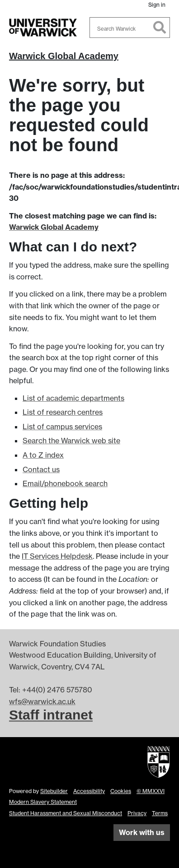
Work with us (142, 832)
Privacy (137, 813)
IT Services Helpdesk (57, 556)
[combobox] (130, 28)
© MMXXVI (151, 791)
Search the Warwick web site (71, 441)
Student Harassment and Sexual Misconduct (66, 813)
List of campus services (62, 427)
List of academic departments (73, 398)
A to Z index (43, 455)
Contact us (41, 469)
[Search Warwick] (130, 28)
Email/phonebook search (65, 483)
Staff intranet (51, 715)
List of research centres (63, 412)
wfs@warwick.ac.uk (42, 701)
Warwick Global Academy (64, 56)
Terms (160, 813)
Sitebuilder (54, 791)
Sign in (157, 5)
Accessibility (89, 791)
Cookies (121, 791)
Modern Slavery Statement (43, 802)
